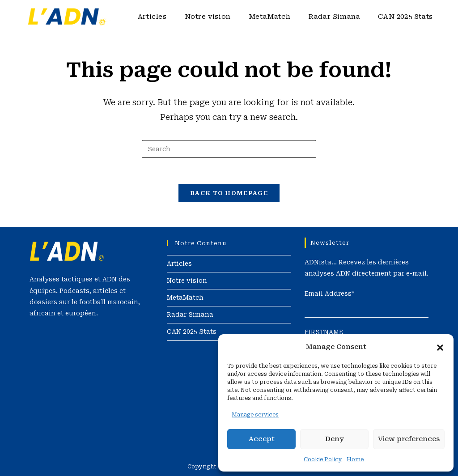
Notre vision (187, 280)
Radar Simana (190, 314)
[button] (440, 347)
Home (355, 459)
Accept (262, 439)
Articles (179, 263)
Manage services (255, 415)
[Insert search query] (229, 149)
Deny (335, 439)
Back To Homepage (229, 194)
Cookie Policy (323, 459)
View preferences (409, 439)
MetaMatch (185, 297)
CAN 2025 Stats (192, 331)
